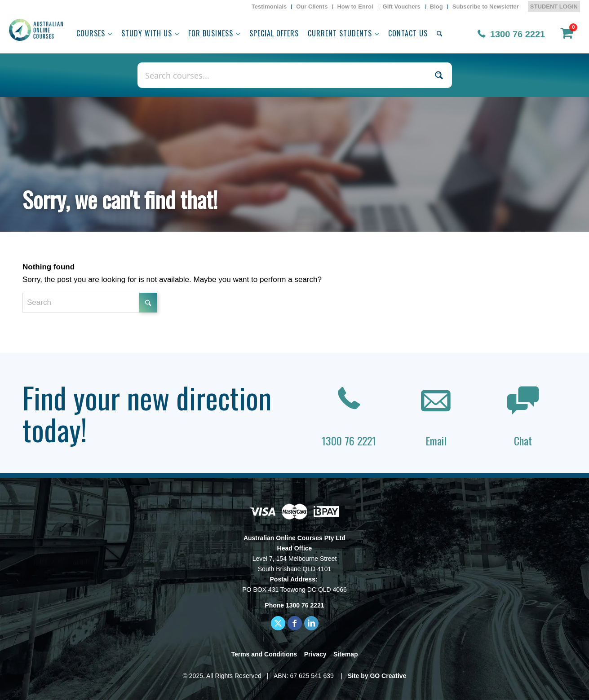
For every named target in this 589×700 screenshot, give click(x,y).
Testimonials (269, 7)
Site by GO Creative (377, 676)
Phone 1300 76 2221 (294, 605)
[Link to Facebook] (295, 623)
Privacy (315, 654)
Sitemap (345, 654)
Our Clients (312, 7)
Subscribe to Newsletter (486, 7)
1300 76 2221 (518, 34)
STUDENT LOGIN (554, 7)
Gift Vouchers (402, 7)
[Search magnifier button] (439, 75)
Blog (436, 7)
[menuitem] (270, 7)
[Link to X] (278, 623)
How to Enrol (355, 7)
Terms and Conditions (264, 654)
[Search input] (285, 75)
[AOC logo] (36, 30)
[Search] (440, 33)
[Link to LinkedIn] (311, 623)
